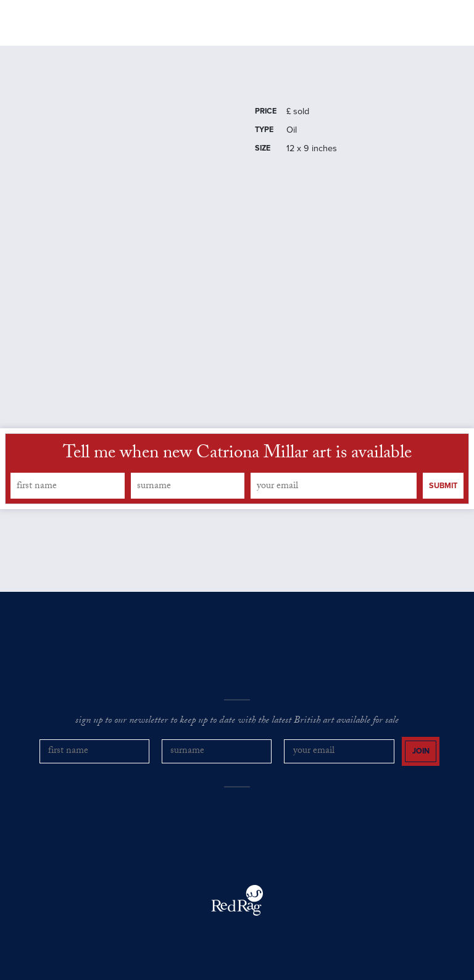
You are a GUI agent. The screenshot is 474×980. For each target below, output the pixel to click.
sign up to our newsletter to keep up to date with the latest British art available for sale (237, 721)
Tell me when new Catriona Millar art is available (237, 455)
